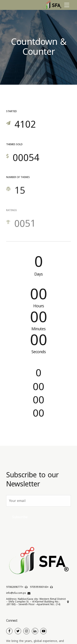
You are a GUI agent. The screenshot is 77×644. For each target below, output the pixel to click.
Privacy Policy (57, 634)
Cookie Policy (14, 634)
